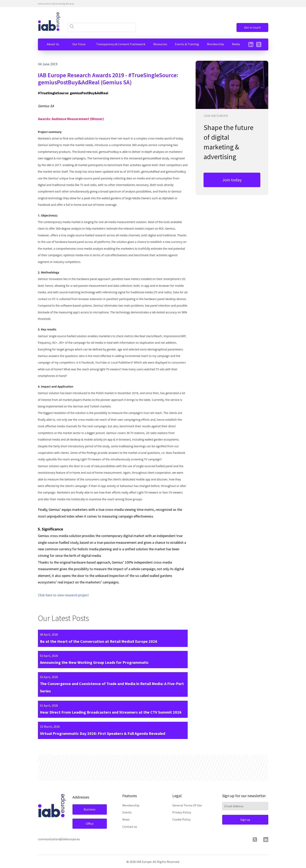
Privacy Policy (182, 812)
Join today (232, 180)
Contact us (130, 827)
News (126, 819)
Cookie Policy (181, 819)
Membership (131, 805)
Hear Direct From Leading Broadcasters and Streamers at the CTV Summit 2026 (111, 712)
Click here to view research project (63, 595)
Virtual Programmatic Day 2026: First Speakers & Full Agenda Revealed (103, 733)
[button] (53, 44)
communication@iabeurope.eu (59, 839)
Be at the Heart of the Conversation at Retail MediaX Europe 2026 (99, 641)
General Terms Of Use (187, 805)
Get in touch (252, 27)
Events (127, 812)
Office (90, 824)
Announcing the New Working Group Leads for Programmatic (94, 662)
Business (90, 809)
